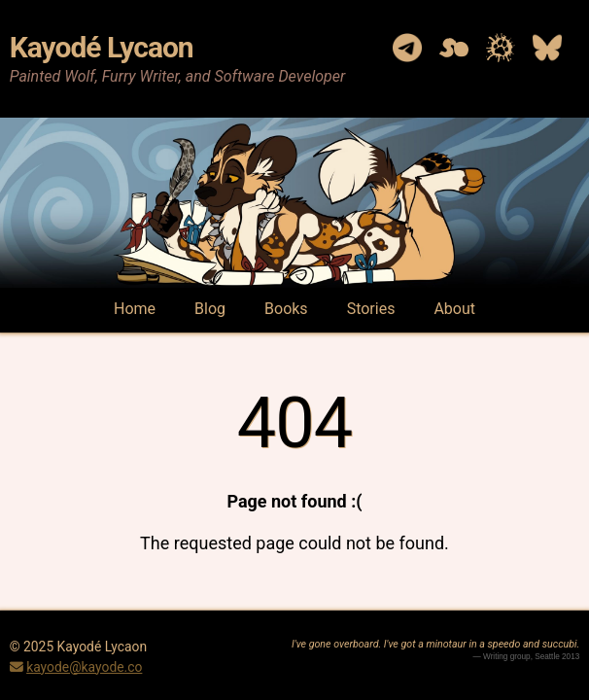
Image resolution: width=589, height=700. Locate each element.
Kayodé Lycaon (102, 47)
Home (135, 309)
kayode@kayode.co (84, 667)
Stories (371, 309)
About (454, 309)
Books (286, 309)
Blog (210, 309)
